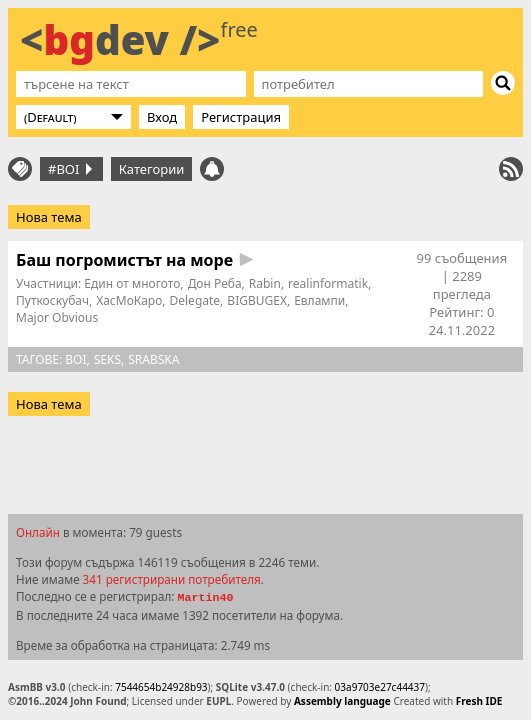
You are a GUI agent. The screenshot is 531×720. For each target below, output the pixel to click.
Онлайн (38, 532)
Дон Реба (215, 283)
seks (107, 359)
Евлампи (319, 300)
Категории (152, 169)
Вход (162, 117)
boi (75, 359)
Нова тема (49, 217)
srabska (153, 359)
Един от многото (132, 283)
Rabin (265, 283)
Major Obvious (57, 317)
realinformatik (328, 283)
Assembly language (342, 701)
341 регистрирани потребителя (172, 579)
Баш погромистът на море (124, 260)
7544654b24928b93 (161, 687)
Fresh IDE (479, 701)
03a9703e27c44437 (380, 687)
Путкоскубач (52, 300)
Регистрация (241, 117)
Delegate (195, 300)
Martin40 (205, 598)
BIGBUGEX (257, 300)
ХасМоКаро (129, 300)
